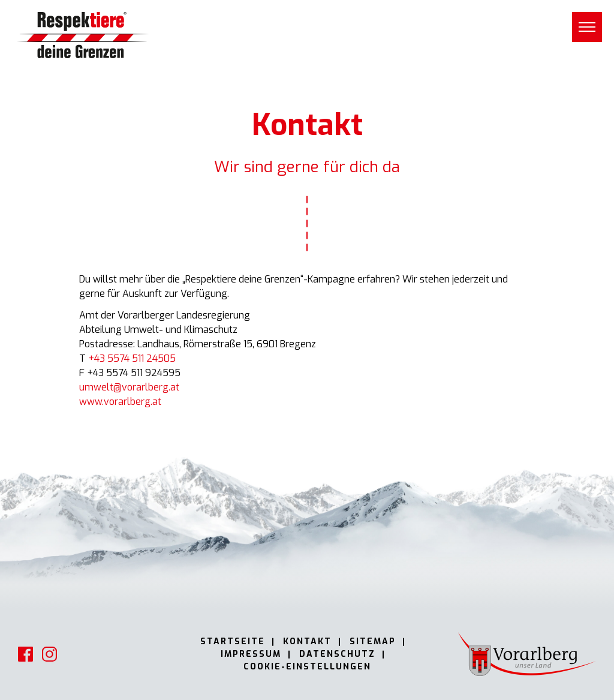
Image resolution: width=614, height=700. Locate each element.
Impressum (251, 654)
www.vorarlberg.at (120, 402)
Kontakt (307, 642)
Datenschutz (337, 654)
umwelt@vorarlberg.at (129, 387)
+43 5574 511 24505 (132, 358)
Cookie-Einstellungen (307, 667)
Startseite (233, 642)
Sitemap (373, 642)
